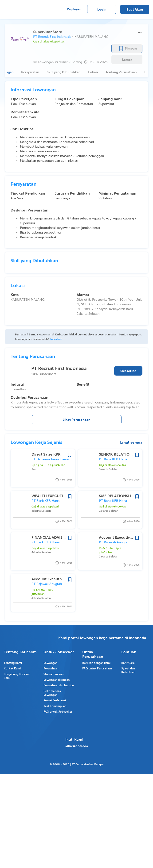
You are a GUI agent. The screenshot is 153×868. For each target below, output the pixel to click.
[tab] (27, 72)
